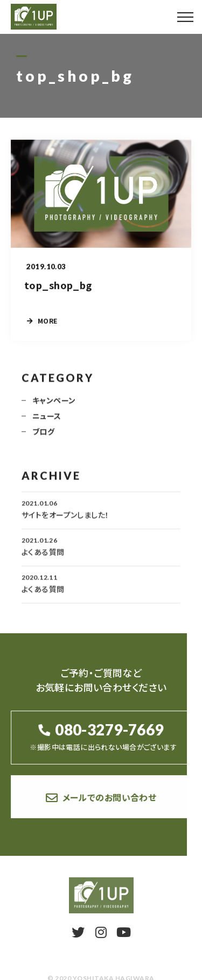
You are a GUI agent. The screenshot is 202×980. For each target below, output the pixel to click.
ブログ (43, 438)
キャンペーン (54, 407)
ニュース (47, 423)
